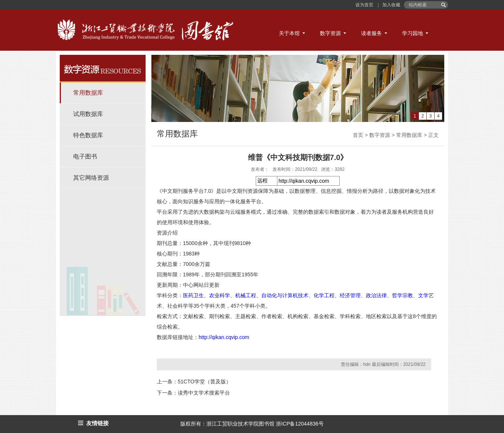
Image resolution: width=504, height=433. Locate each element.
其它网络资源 (91, 178)
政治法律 (376, 295)
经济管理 (350, 295)
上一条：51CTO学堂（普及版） (194, 382)
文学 (423, 295)
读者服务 (371, 33)
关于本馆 (289, 33)
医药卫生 (193, 295)
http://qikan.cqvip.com (224, 337)
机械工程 (246, 295)
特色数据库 (88, 135)
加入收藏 (391, 5)
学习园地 (413, 33)
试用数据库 (88, 114)
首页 (358, 135)
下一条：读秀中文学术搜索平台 (193, 393)
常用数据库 (88, 93)
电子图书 (85, 156)
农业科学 (220, 295)
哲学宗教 (402, 295)
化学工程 (324, 295)
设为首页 (365, 5)
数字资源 (330, 33)
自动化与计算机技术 (285, 295)
